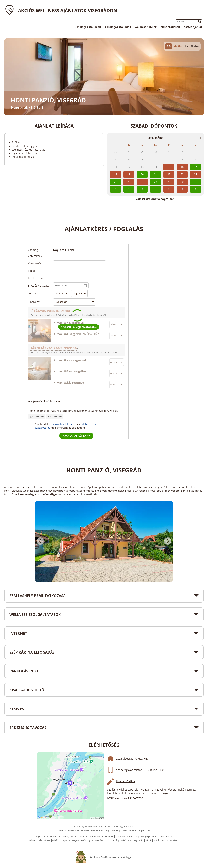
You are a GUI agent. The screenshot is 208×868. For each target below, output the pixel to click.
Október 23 (98, 836)
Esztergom (74, 840)
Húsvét (54, 836)
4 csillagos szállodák (118, 27)
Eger (65, 840)
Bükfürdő (57, 840)
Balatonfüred (44, 840)
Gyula (91, 840)
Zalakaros (175, 840)
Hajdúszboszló (102, 840)
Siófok (156, 840)
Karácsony (64, 836)
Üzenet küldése (126, 781)
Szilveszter (120, 836)
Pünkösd (109, 836)
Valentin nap (133, 836)
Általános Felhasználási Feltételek (73, 830)
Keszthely (133, 840)
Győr (84, 840)
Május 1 (75, 836)
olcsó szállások (170, 27)
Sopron (165, 840)
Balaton (32, 840)
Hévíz (124, 840)
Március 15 (85, 836)
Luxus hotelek (165, 836)
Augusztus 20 (42, 836)
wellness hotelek (146, 27)
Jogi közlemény (113, 830)
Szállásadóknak (129, 830)
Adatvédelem (98, 830)
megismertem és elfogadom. (68, 428)
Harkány (115, 840)
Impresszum (145, 830)
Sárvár (149, 840)
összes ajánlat (193, 27)
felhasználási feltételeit (63, 424)
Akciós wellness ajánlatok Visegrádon (68, 10)
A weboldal (42, 424)
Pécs (141, 840)
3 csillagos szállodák (88, 27)
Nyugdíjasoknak (149, 836)
